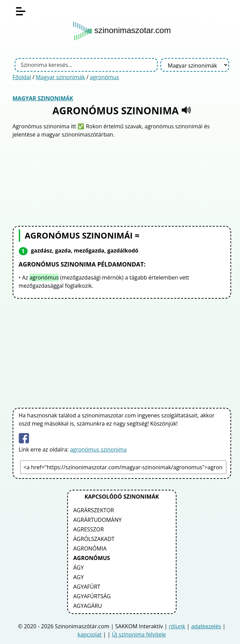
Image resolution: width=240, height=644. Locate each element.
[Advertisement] (122, 181)
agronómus (104, 77)
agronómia (90, 548)
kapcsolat (90, 634)
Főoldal (22, 77)
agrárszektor (94, 510)
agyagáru (88, 606)
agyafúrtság (92, 596)
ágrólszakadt (94, 539)
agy (79, 577)
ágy (79, 568)
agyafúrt (87, 587)
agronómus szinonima (98, 449)
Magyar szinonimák (60, 77)
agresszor (89, 529)
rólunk (177, 626)
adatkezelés (206, 626)
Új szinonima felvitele (139, 634)
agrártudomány (98, 520)
